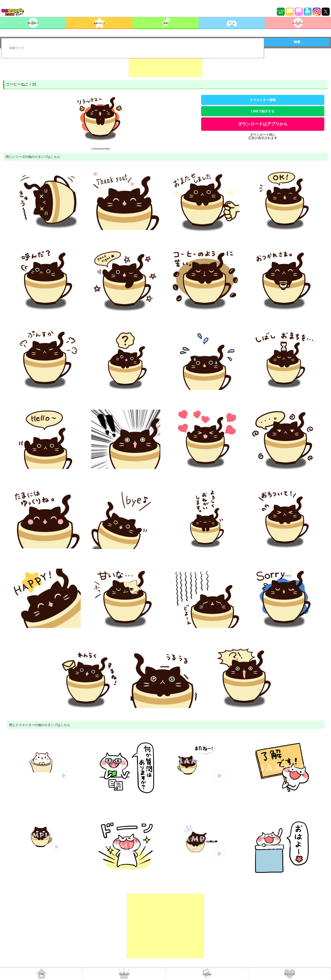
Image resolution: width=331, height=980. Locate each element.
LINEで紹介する (263, 111)
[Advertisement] (165, 65)
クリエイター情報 (263, 100)
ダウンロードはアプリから (263, 124)
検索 (297, 42)
